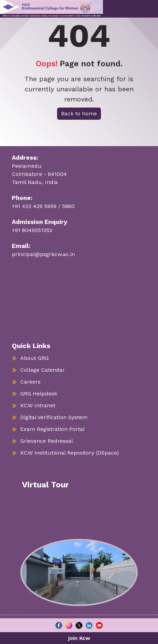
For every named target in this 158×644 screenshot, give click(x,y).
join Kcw (79, 638)
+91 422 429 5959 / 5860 (43, 206)
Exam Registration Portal (52, 429)
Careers (30, 382)
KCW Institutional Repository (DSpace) (70, 453)
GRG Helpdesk (39, 394)
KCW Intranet (38, 405)
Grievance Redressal (47, 441)
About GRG (34, 358)
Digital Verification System (54, 417)
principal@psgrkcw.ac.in (43, 254)
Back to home (79, 113)
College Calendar (43, 370)
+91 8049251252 (32, 230)
